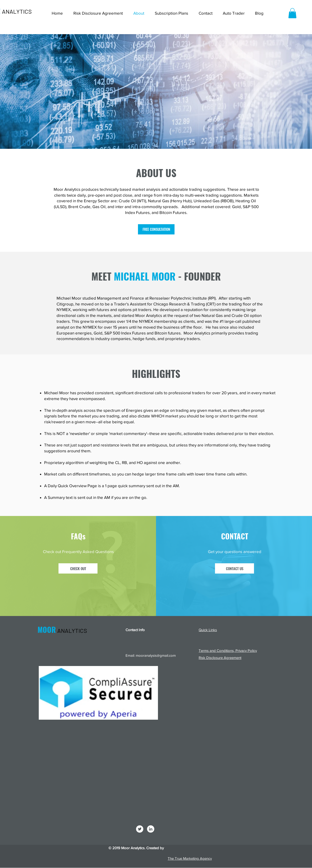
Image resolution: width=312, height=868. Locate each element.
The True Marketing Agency (190, 858)
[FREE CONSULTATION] (156, 229)
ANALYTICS (17, 11)
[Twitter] (140, 829)
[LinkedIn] (151, 829)
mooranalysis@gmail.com (156, 655)
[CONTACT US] (234, 568)
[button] (292, 13)
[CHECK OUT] (78, 568)
